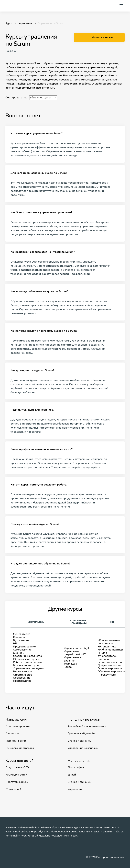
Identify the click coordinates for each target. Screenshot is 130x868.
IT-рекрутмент (107, 675)
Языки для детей (16, 775)
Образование (22, 678)
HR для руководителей (107, 654)
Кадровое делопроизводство (110, 661)
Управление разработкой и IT (75, 653)
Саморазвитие (22, 650)
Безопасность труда (26, 665)
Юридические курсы (26, 659)
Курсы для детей (20, 761)
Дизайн (73, 775)
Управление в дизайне (73, 659)
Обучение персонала (111, 671)
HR (15, 644)
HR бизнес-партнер (110, 650)
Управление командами (28, 668)
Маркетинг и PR (16, 741)
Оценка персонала (110, 668)
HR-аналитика (107, 647)
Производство (22, 681)
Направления (17, 719)
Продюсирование (24, 647)
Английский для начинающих (87, 726)
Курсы (9, 23)
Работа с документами (27, 662)
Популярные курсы (84, 719)
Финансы (19, 637)
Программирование (18, 726)
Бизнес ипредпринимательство (28, 654)
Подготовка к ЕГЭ (17, 782)
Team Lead (71, 664)
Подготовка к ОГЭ (17, 767)
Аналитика (12, 733)
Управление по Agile (77, 648)
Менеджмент (21, 634)
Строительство (23, 675)
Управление (25, 23)
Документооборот (109, 665)
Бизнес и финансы (80, 741)
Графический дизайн (81, 733)
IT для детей (13, 789)
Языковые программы (20, 748)
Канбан (69, 667)
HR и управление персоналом (109, 642)
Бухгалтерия (21, 640)
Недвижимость (23, 671)
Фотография (76, 767)
